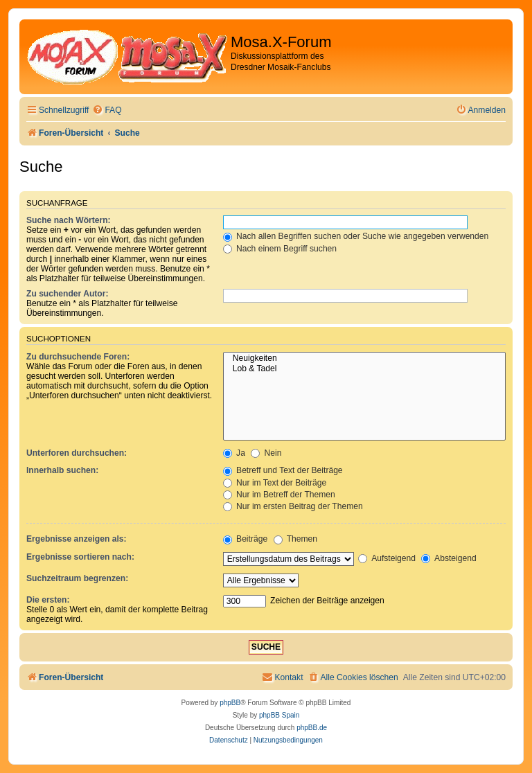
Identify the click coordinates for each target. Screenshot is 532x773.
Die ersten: (48, 600)
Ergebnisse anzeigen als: (77, 539)
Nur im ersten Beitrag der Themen (293, 506)
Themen (296, 539)
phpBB (230, 703)
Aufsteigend (387, 558)
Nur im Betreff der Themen (279, 495)
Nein (266, 453)
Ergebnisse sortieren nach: (80, 557)
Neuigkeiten (364, 359)
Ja (234, 453)
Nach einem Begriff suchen (280, 249)
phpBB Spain (279, 715)
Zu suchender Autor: (67, 294)
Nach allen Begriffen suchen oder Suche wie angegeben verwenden (356, 236)
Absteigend (449, 558)
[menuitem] (107, 110)
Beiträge (245, 539)
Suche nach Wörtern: (69, 220)
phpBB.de (312, 728)
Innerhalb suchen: (62, 470)
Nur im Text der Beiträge (275, 483)
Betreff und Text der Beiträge (283, 470)
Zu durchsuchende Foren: (78, 357)
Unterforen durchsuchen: (77, 453)
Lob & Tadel (364, 369)
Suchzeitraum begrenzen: (77, 578)
